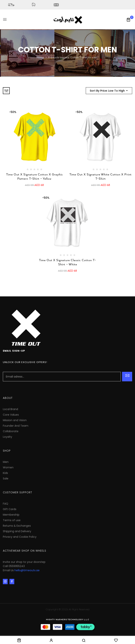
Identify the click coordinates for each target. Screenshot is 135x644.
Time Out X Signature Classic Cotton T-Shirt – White (67, 262)
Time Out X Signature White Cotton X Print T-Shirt (100, 177)
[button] (128, 20)
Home (40, 57)
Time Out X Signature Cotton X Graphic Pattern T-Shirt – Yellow (35, 177)
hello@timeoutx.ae (27, 570)
